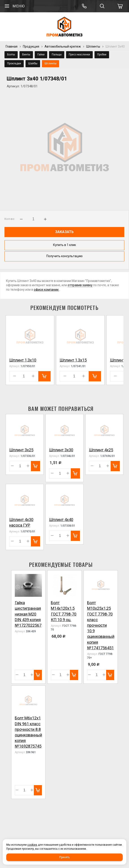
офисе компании (46, 290)
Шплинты (93, 46)
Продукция (31, 46)
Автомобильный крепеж (63, 46)
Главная (12, 46)
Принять (65, 857)
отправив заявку (80, 285)
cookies (32, 845)
